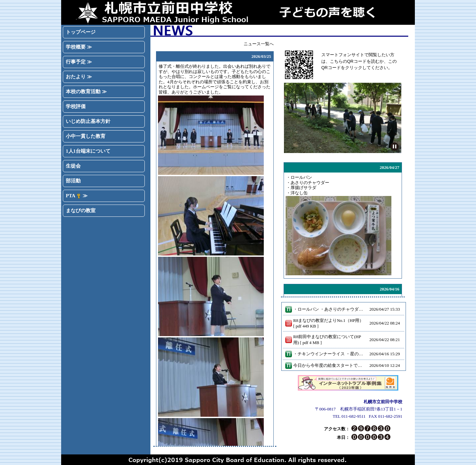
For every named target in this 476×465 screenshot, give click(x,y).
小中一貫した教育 (86, 136)
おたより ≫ (79, 77)
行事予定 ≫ (79, 62)
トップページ (81, 32)
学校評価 (76, 106)
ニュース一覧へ (259, 44)
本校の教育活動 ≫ (86, 92)
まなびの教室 (81, 211)
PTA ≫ (77, 196)
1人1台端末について (88, 151)
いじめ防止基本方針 (88, 121)
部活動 (73, 181)
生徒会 (73, 166)
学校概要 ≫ (79, 47)
